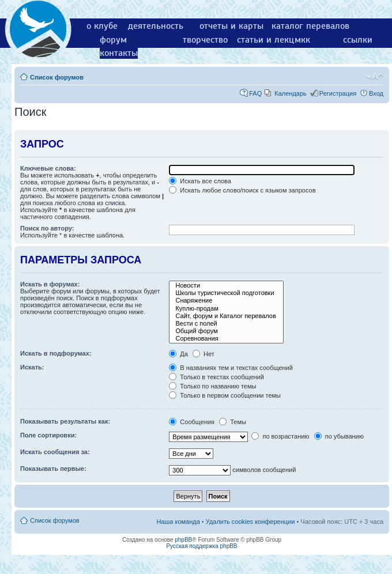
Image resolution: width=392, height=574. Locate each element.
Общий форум (226, 331)
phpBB (183, 540)
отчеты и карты (231, 26)
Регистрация (338, 93)
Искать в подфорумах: (56, 353)
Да (178, 354)
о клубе (102, 26)
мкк (302, 40)
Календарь (291, 93)
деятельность (156, 26)
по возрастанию (280, 436)
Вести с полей (226, 324)
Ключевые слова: (48, 168)
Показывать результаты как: (65, 421)
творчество (205, 40)
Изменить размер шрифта (375, 77)
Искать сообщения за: (55, 452)
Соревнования (226, 339)
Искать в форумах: (50, 284)
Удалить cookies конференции (250, 522)
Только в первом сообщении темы (225, 395)
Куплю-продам (226, 309)
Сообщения (192, 422)
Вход (376, 93)
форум (113, 40)
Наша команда (178, 522)
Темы (233, 422)
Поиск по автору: (47, 228)
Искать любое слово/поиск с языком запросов (242, 190)
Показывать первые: (53, 469)
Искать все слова (200, 181)
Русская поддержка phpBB (201, 546)
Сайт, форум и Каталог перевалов (226, 316)
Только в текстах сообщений (216, 377)
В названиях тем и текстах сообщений (231, 368)
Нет (203, 354)
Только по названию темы (212, 386)
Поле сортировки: (48, 435)
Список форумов (57, 77)
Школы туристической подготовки (226, 293)
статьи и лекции (271, 40)
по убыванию (339, 436)
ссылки (358, 40)
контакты (119, 53)
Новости (226, 286)
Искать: (32, 367)
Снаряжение (226, 301)
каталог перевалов (310, 26)
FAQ (255, 93)
